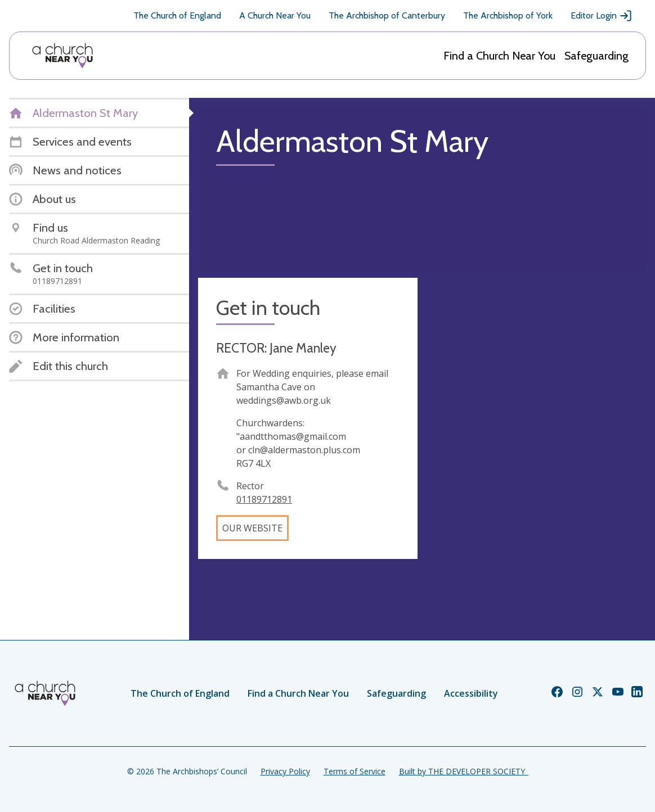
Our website (252, 528)
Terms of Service (355, 771)
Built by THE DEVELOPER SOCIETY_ (464, 771)
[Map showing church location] (536, 387)
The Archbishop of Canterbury (387, 15)
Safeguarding (596, 56)
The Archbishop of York (508, 15)
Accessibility (471, 693)
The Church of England (177, 15)
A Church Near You (275, 15)
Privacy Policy (285, 771)
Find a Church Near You (499, 56)
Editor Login (602, 16)
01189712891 (264, 499)
